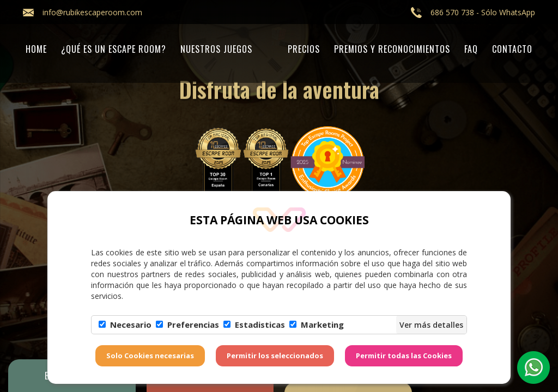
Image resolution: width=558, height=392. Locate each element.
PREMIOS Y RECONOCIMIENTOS (392, 49)
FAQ (471, 49)
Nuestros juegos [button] (216, 49)
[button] (533, 367)
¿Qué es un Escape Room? (114, 49)
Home (36, 49)
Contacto (512, 49)
